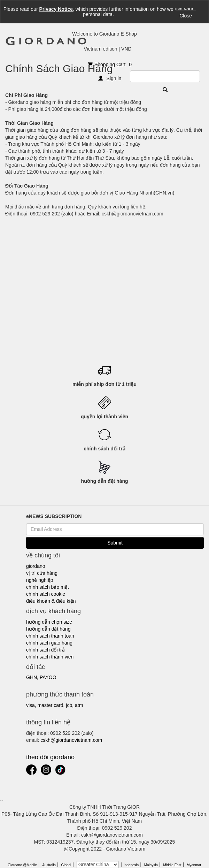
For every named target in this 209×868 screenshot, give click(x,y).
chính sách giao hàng (49, 643)
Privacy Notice (56, 9)
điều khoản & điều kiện (51, 601)
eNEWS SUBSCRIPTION (54, 516)
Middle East (172, 865)
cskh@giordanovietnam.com (71, 740)
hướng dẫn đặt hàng (48, 629)
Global (66, 865)
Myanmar (194, 865)
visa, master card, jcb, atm (55, 705)
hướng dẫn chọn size (49, 622)
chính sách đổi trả (45, 650)
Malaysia (151, 865)
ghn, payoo (41, 677)
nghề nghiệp (40, 580)
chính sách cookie (46, 594)
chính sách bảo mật (48, 587)
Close (186, 16)
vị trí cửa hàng (42, 573)
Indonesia (131, 865)
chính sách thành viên (50, 657)
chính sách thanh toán (50, 636)
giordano (36, 566)
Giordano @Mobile (22, 865)
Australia (49, 865)
